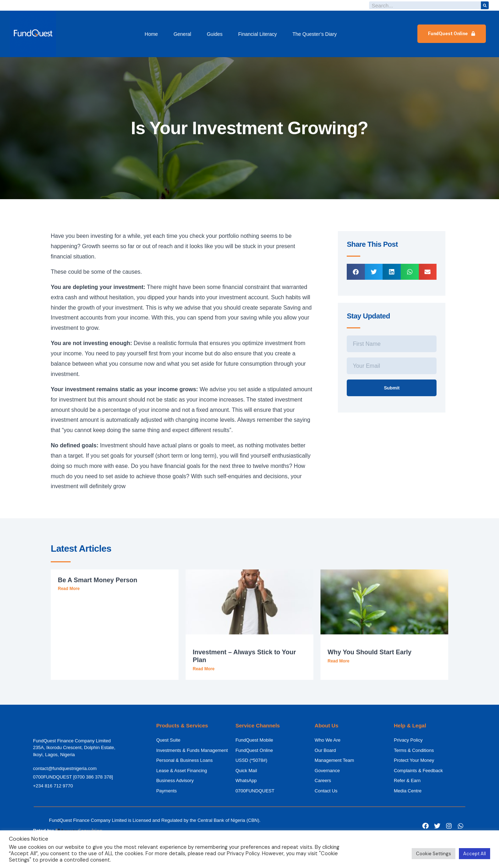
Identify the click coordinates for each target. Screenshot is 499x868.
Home (151, 34)
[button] (452, 34)
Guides (215, 34)
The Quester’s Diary (315, 34)
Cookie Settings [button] (434, 854)
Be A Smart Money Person (98, 580)
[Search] (485, 5)
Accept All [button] (475, 854)
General (182, 34)
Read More (69, 589)
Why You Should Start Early (369, 652)
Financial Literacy (257, 34)
